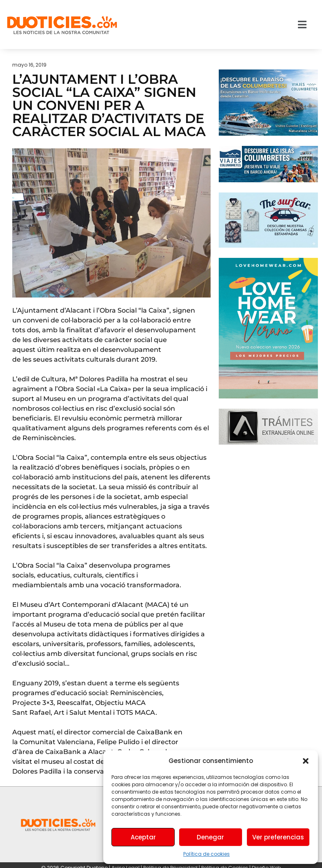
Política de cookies (207, 854)
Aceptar (143, 837)
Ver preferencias (278, 837)
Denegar (210, 837)
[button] (306, 761)
